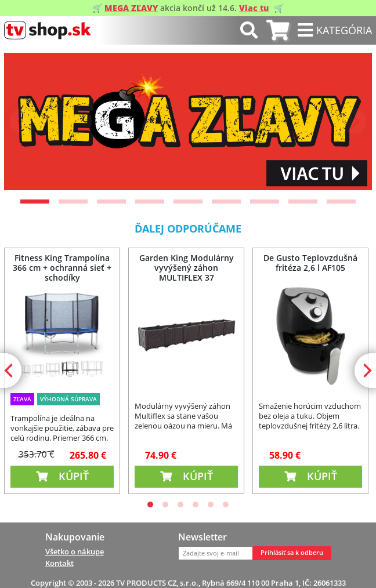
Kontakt (59, 563)
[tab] (278, 30)
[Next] (353, 121)
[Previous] (23, 121)
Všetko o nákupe (75, 551)
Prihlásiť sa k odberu (292, 553)
